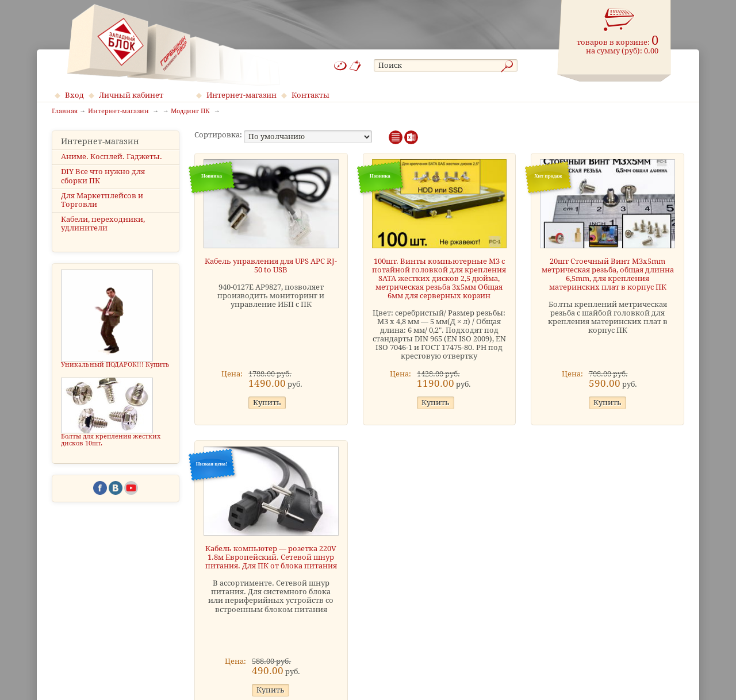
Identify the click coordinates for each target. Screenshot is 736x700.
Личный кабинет (131, 95)
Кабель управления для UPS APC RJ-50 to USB (271, 266)
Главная (65, 111)
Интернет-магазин (241, 95)
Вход (74, 95)
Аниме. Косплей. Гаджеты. (112, 157)
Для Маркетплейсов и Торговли (102, 200)
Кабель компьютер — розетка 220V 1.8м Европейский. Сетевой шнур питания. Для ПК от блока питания (271, 557)
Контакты (310, 95)
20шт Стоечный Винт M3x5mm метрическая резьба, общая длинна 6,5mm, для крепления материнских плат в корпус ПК (608, 274)
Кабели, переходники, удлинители (103, 224)
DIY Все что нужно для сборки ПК (103, 176)
